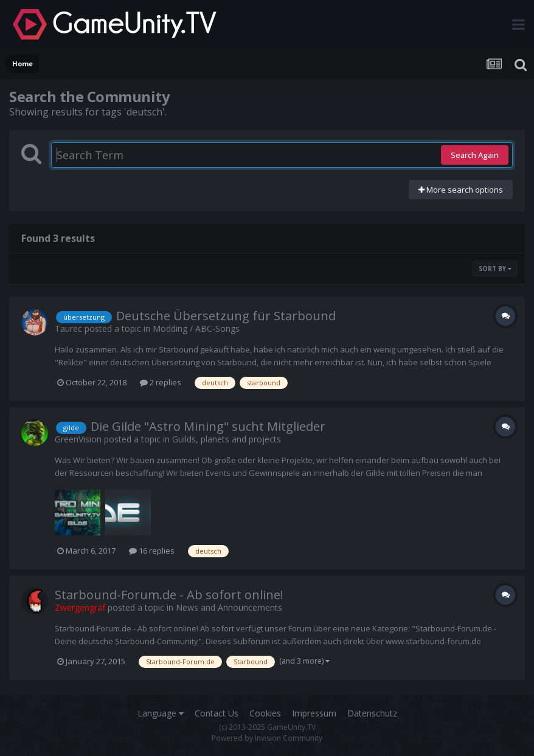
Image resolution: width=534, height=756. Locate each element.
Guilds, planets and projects (227, 439)
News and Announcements (229, 607)
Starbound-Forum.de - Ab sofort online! (169, 595)
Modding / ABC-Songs (196, 328)
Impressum (314, 713)
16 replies (152, 551)
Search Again (475, 155)
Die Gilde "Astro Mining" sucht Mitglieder (208, 426)
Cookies (265, 713)
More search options (461, 190)
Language (161, 713)
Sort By (495, 269)
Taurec (68, 328)
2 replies (161, 382)
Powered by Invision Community (267, 738)
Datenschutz (372, 713)
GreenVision (78, 439)
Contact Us (217, 713)
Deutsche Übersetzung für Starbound (226, 316)
